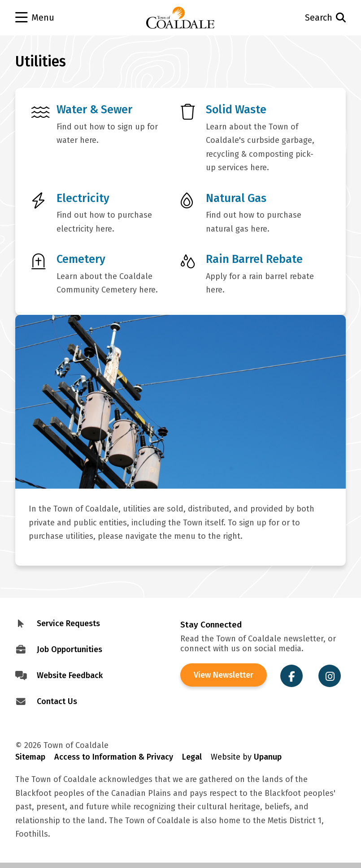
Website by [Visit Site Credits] (246, 757)
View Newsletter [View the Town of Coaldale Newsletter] (224, 675)
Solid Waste (236, 110)
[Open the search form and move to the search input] (313, 18)
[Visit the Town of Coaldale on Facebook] (291, 676)
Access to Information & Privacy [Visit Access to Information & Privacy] (114, 757)
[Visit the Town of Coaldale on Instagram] (330, 676)
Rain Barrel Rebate (254, 259)
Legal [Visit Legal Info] (192, 757)
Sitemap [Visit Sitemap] (30, 757)
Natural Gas (236, 198)
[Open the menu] (48, 18)
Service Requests (68, 623)
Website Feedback (70, 675)
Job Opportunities (70, 649)
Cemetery (81, 259)
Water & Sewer (94, 110)
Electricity (83, 198)
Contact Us (57, 701)
